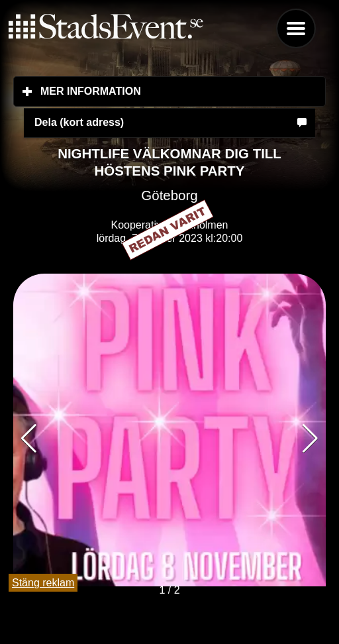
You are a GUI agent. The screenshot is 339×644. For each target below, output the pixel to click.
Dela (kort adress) (79, 122)
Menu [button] (296, 28)
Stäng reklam (43, 583)
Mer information (169, 91)
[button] (310, 439)
